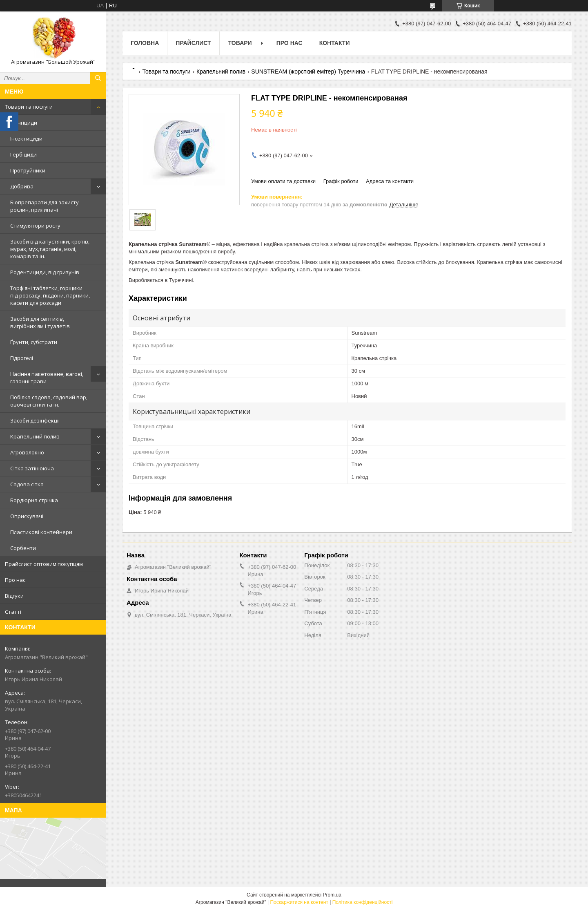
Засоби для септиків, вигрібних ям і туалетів (40, 322)
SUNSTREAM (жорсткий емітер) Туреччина (308, 72)
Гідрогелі (22, 358)
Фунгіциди (24, 123)
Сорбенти (23, 548)
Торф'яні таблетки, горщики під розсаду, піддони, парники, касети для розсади (50, 295)
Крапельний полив (35, 436)
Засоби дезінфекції (35, 420)
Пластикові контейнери (41, 532)
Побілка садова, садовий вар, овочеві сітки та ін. (49, 401)
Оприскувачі (27, 516)
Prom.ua (332, 895)
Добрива (22, 186)
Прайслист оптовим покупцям (44, 564)
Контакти (335, 43)
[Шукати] (98, 78)
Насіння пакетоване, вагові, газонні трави (47, 378)
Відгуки (14, 596)
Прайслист (193, 43)
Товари (240, 43)
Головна (145, 43)
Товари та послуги (29, 107)
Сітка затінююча (32, 468)
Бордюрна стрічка (34, 500)
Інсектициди (26, 139)
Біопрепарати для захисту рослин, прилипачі (45, 206)
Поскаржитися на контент (299, 902)
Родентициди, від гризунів (45, 272)
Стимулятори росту (35, 226)
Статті (13, 612)
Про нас (15, 580)
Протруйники (28, 170)
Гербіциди (23, 154)
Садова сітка (27, 484)
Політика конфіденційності (363, 902)
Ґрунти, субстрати (34, 342)
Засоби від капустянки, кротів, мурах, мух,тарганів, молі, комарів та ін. (50, 249)
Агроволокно (27, 452)
